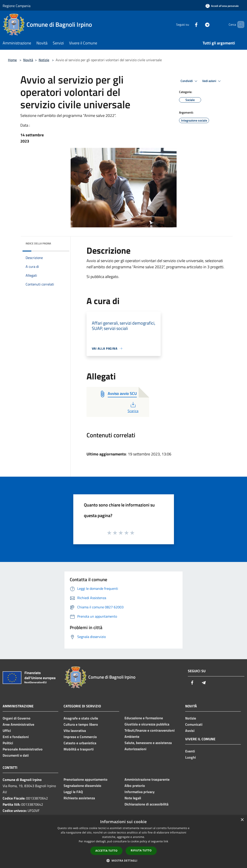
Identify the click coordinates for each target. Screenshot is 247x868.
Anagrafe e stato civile (81, 718)
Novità (28, 60)
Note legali (133, 798)
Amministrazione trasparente (147, 779)
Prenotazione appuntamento (86, 779)
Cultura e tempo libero (81, 724)
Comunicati (194, 724)
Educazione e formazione (144, 718)
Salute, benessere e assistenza (148, 743)
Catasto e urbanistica (80, 743)
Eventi (190, 751)
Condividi (190, 81)
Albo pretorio (135, 786)
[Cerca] (239, 25)
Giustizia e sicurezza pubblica (147, 724)
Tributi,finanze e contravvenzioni (150, 730)
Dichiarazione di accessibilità (146, 804)
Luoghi (190, 757)
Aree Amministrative (18, 724)
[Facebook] (189, 24)
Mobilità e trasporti (79, 749)
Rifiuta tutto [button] (141, 850)
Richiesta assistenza (79, 798)
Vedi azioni (212, 81)
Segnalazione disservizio (82, 786)
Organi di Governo (17, 718)
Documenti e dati (16, 755)
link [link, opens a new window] (166, 841)
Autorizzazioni (135, 749)
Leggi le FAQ (73, 792)
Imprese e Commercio (80, 737)
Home (12, 60)
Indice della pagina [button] (38, 243)
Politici (8, 743)
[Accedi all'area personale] (222, 6)
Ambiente (132, 737)
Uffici (7, 731)
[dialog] (123, 842)
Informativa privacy (140, 792)
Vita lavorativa (75, 731)
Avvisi (190, 731)
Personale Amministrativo (23, 749)
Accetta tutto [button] (106, 851)
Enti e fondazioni (16, 737)
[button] (124, 860)
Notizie (44, 60)
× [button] (242, 820)
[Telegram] (200, 24)
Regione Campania (17, 6)
